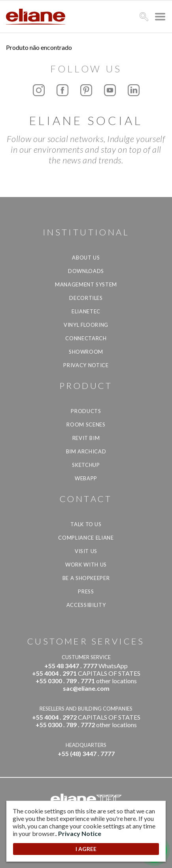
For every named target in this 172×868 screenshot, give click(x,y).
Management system (86, 284)
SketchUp (86, 465)
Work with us (86, 565)
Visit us (86, 551)
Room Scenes (86, 425)
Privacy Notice (86, 365)
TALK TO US (86, 524)
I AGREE (86, 849)
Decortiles (86, 298)
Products (86, 411)
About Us (86, 258)
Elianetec (86, 311)
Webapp (86, 478)
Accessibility (86, 605)
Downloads (86, 271)
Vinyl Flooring (86, 325)
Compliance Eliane (86, 538)
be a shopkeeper (86, 578)
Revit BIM (86, 438)
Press (86, 591)
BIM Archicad (86, 451)
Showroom (86, 352)
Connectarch (86, 338)
